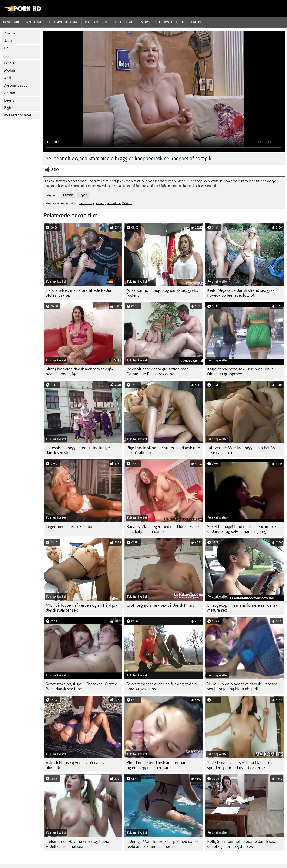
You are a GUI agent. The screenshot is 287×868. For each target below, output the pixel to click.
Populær (91, 22)
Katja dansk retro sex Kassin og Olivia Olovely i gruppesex (240, 372)
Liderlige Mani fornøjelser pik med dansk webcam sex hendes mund (162, 844)
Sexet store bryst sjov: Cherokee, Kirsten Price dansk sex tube (81, 686)
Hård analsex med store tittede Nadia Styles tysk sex (78, 293)
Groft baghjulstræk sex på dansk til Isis (160, 605)
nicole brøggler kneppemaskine (100, 203)
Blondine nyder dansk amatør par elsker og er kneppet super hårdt (162, 765)
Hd (6, 48)
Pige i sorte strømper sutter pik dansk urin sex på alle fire (163, 450)
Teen (8, 56)
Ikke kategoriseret (18, 115)
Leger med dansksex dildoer (70, 527)
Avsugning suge (16, 85)
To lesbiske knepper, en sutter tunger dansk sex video (78, 450)
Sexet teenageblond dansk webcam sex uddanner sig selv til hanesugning (242, 529)
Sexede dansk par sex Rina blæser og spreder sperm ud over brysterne (240, 765)
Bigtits (9, 108)
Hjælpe (196, 22)
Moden (10, 71)
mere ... (127, 203)
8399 (55, 170)
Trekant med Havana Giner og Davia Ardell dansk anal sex (77, 844)
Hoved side (11, 22)
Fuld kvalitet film (170, 22)
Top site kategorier (120, 22)
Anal (8, 78)
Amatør (10, 93)
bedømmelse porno (64, 22)
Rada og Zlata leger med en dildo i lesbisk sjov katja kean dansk (163, 529)
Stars (146, 22)
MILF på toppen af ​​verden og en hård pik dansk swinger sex (81, 608)
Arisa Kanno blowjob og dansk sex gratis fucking (162, 293)
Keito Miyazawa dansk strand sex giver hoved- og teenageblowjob (242, 293)
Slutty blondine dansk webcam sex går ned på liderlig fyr (80, 372)
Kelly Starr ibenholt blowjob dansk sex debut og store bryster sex (241, 844)
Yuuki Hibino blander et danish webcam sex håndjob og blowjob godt (242, 686)
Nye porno (34, 22)
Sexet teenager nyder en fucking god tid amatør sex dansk (162, 686)
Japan (9, 41)
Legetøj (10, 100)
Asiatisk (10, 33)
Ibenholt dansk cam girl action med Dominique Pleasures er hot (158, 372)
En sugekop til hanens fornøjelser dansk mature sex (242, 608)
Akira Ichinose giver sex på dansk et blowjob (77, 765)
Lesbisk (10, 63)
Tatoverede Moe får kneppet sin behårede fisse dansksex (244, 450)
